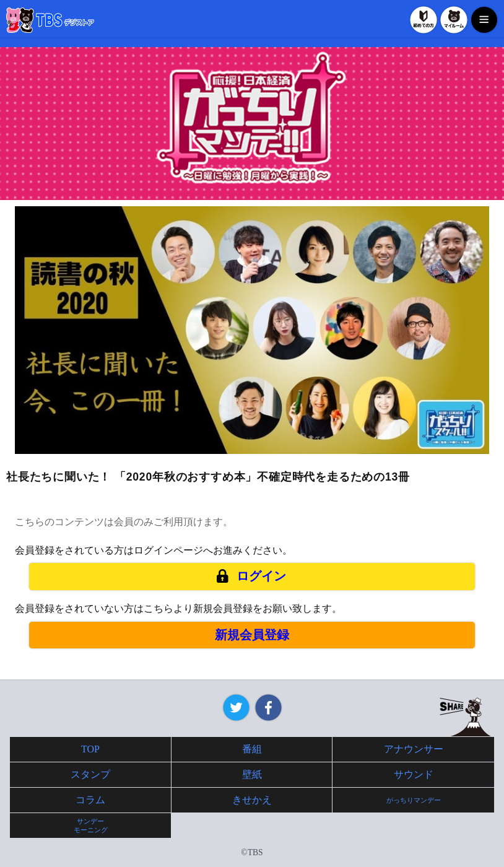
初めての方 (424, 20)
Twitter (236, 708)
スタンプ (90, 774)
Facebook (268, 708)
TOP (90, 749)
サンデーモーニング (91, 826)
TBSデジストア (50, 20)
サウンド (414, 774)
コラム (90, 800)
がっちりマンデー (414, 800)
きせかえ (252, 800)
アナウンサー (414, 749)
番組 (252, 749)
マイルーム (454, 20)
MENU (484, 20)
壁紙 (252, 774)
